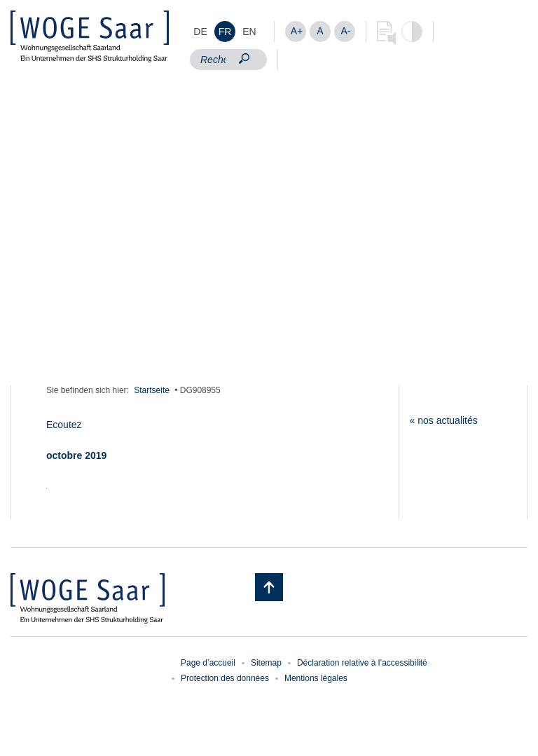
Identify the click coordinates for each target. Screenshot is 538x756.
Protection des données (225, 678)
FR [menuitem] (225, 32)
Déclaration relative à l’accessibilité (362, 663)
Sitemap (266, 663)
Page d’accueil (208, 663)
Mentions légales (316, 678)
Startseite (152, 390)
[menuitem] (200, 32)
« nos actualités (444, 420)
